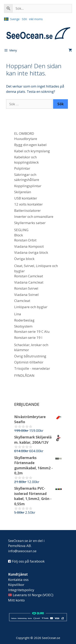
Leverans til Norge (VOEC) (31, 595)
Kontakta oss (18, 580)
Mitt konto (16, 600)
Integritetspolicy (21, 590)
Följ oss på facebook (28, 561)
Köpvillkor (16, 585)
